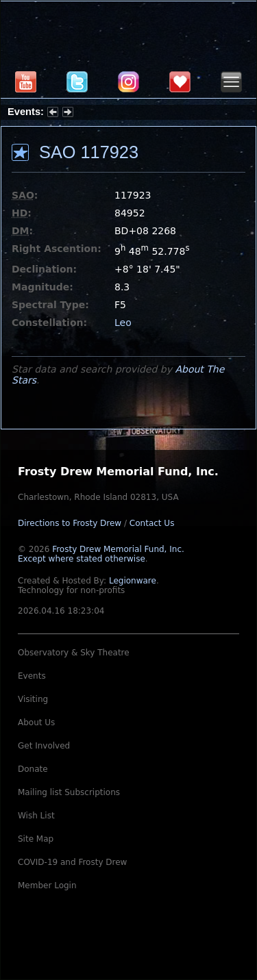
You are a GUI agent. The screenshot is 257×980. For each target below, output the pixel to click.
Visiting (33, 699)
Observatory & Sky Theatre (74, 653)
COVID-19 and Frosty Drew (72, 862)
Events (32, 676)
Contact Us (152, 523)
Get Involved (44, 746)
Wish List (36, 816)
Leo (123, 323)
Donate (33, 769)
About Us (36, 723)
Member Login (47, 885)
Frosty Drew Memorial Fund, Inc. (101, 554)
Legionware (133, 581)
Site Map (36, 839)
